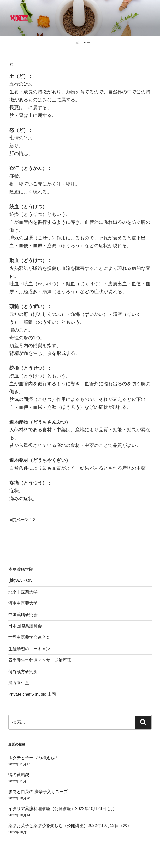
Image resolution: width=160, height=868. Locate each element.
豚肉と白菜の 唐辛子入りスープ (38, 792)
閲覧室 (19, 18)
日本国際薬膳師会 (25, 626)
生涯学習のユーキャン (29, 649)
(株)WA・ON (20, 580)
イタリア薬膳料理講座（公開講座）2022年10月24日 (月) (61, 809)
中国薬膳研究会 (23, 615)
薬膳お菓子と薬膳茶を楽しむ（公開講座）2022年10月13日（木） (70, 826)
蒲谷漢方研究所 (23, 672)
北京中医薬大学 (23, 592)
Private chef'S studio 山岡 (32, 694)
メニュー (80, 43)
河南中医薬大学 (23, 603)
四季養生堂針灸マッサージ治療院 (40, 660)
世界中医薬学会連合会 (29, 637)
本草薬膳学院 (21, 569)
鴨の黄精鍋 (19, 775)
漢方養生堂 (19, 683)
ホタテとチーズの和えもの (33, 758)
